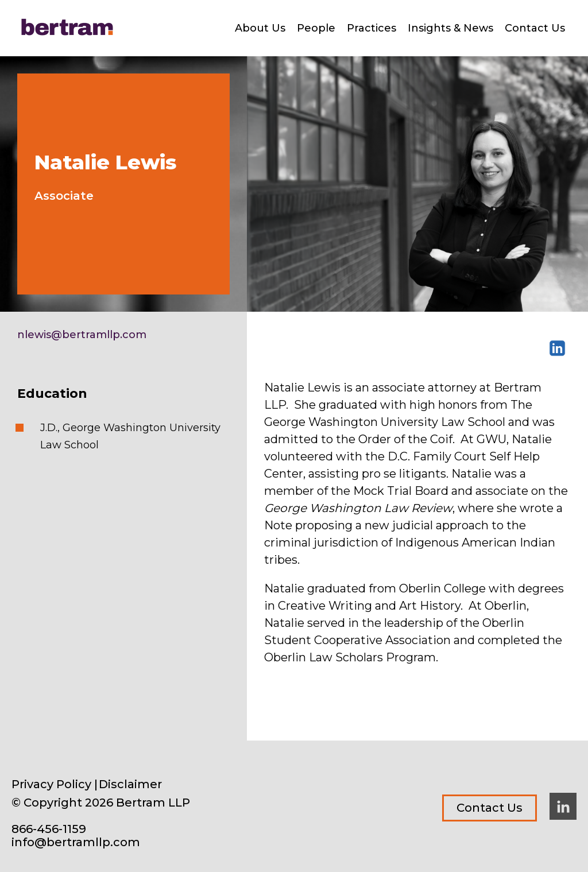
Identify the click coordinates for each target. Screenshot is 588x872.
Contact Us (490, 808)
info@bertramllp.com (76, 842)
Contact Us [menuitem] (535, 28)
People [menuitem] (316, 28)
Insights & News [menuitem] (450, 28)
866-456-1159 (49, 829)
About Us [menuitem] (260, 28)
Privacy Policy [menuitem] (51, 784)
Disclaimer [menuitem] (130, 784)
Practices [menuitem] (372, 28)
